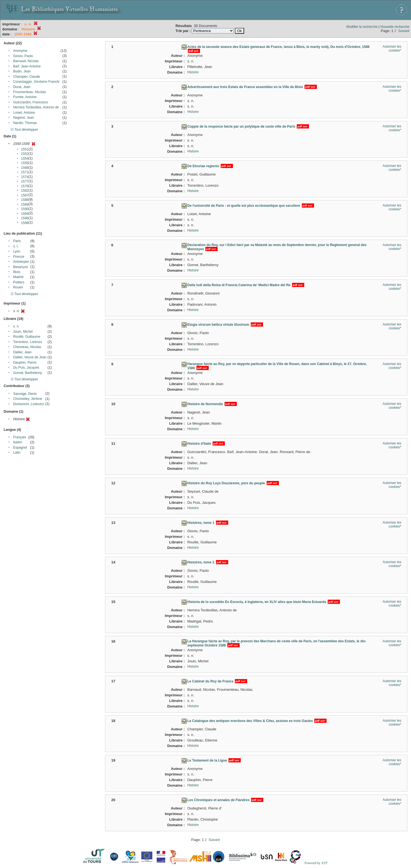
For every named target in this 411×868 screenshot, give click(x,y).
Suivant (404, 31)
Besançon (20, 267)
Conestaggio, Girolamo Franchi (36, 82)
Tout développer (25, 130)
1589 (25, 205)
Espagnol (20, 448)
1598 (25, 223)
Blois (17, 272)
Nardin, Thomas (25, 123)
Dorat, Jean (22, 87)
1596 (25, 218)
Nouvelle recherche (395, 27)
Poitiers (19, 282)
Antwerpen (21, 262)
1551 (25, 149)
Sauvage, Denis (25, 394)
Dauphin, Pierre (25, 363)
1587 (25, 195)
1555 (25, 163)
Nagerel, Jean (24, 118)
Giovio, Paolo (23, 56)
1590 (25, 209)
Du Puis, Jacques (26, 368)
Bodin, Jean (22, 71)
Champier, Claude (26, 77)
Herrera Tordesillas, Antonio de (36, 107)
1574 (25, 177)
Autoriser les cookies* (392, 48)
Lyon (17, 251)
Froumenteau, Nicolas (29, 92)
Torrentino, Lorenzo (27, 342)
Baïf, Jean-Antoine (27, 66)
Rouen (18, 287)
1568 (25, 168)
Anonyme (20, 51)
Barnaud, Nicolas (26, 61)
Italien (18, 442)
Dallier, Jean (22, 352)
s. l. (16, 246)
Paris (17, 241)
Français (20, 437)
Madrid (18, 277)
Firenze (19, 257)
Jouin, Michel (23, 332)
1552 (25, 154)
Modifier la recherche (362, 27)
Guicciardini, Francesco (31, 102)
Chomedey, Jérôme (28, 399)
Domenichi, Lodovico (29, 404)
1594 (25, 214)
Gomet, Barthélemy (27, 373)
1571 (25, 172)
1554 (25, 159)
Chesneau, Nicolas (27, 347)
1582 (25, 191)
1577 (25, 181)
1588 (25, 200)
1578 (25, 186)
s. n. (16, 326)
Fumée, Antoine (25, 97)
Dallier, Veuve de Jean (30, 357)
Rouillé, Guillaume (27, 337)
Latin (17, 453)
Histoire (193, 72)
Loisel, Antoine (24, 113)
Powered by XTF (316, 863)
